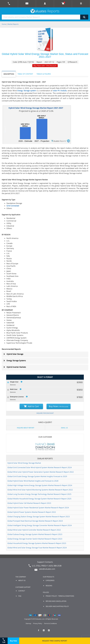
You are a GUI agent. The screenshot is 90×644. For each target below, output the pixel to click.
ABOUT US (22, 580)
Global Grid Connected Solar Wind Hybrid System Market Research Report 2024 (40, 467)
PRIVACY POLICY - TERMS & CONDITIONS (60, 596)
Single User (14, 382)
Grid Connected (13, 206)
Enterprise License (17, 397)
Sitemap (28, 623)
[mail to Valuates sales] (27, 4)
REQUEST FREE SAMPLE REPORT (55, 641)
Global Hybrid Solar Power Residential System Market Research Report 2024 (38, 508)
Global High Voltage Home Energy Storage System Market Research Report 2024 (40, 485)
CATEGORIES (50, 580)
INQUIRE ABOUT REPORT (26, 428)
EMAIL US (64, 428)
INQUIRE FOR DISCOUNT (45, 413)
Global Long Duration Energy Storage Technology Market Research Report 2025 (39, 494)
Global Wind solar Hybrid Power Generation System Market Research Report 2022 (41, 472)
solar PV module (60, 91)
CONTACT (22, 591)
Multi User (14, 389)
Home (4, 24)
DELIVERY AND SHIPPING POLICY (57, 606)
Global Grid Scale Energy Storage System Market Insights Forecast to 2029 (37, 476)
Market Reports (13, 24)
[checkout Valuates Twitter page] (50, 631)
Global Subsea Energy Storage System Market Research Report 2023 (35, 534)
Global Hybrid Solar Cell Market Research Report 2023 (29, 503)
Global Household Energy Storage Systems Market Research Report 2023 (37, 543)
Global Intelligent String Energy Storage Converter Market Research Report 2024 (40, 525)
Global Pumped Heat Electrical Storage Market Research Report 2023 (35, 521)
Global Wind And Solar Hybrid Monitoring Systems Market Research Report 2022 (40, 490)
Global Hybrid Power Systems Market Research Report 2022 (32, 512)
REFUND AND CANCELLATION (56, 601)
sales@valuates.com (47, 569)
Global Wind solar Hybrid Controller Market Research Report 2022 (34, 530)
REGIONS (49, 586)
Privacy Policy (38, 623)
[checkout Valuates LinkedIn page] (45, 631)
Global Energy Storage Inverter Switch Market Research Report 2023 (35, 539)
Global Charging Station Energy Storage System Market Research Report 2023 (39, 516)
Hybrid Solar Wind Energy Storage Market (24, 463)
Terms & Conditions (50, 623)
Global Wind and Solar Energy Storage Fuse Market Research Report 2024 (37, 548)
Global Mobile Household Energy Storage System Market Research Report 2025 (39, 499)
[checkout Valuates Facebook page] (40, 631)
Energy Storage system (27, 91)
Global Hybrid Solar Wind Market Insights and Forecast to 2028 (33, 481)
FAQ (20, 596)
